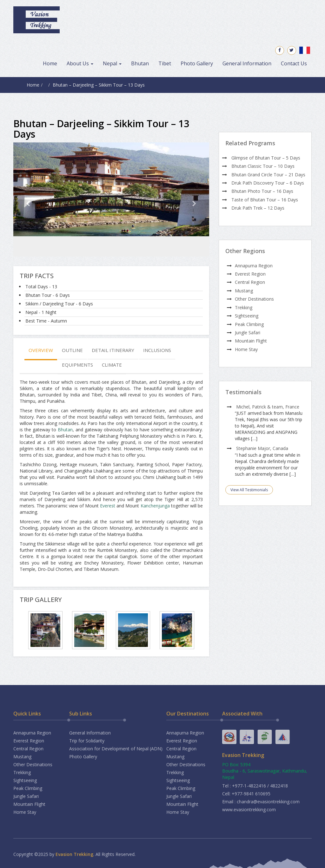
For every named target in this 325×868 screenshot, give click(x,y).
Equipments (77, 365)
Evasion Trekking (74, 854)
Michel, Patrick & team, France (268, 407)
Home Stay (246, 349)
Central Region (250, 282)
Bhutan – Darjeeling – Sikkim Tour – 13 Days (99, 85)
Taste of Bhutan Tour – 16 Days (265, 200)
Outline (72, 350)
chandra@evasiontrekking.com (268, 802)
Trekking (244, 307)
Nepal (112, 63)
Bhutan (140, 63)
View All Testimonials (249, 490)
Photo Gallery (197, 63)
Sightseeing (247, 316)
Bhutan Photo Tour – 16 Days (262, 191)
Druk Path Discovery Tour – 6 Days (268, 183)
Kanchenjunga (155, 506)
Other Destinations (254, 299)
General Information (247, 63)
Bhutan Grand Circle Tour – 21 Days (268, 175)
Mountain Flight (251, 341)
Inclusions (157, 350)
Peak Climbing (249, 324)
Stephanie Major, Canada (262, 448)
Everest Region (250, 274)
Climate (112, 365)
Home (50, 63)
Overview (41, 350)
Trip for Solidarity (87, 741)
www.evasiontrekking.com (249, 809)
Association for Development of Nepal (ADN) (116, 749)
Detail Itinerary (113, 350)
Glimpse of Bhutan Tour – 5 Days (266, 158)
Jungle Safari (248, 333)
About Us (80, 63)
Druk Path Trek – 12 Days (258, 208)
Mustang (244, 291)
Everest (108, 506)
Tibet (165, 63)
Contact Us (294, 63)
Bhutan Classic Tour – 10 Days (263, 166)
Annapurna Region (254, 266)
